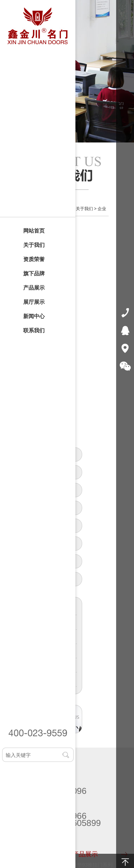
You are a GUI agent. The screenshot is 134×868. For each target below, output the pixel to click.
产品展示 (34, 288)
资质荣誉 (34, 259)
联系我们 (34, 330)
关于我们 (34, 245)
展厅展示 (34, 302)
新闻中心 (34, 316)
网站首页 (34, 231)
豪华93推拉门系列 (93, 865)
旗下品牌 (34, 273)
